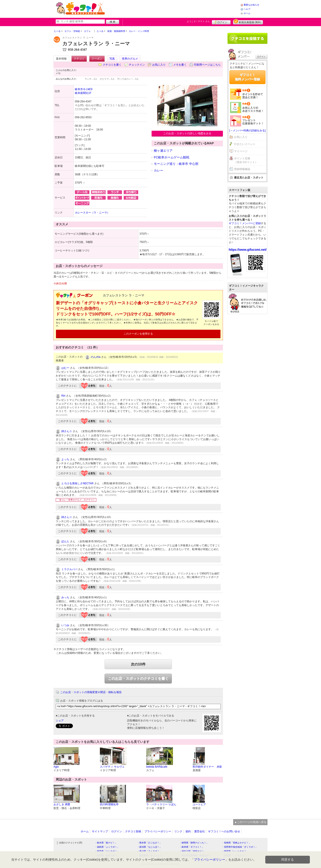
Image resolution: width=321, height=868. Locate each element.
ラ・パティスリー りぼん (161, 804)
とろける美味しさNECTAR (77, 483)
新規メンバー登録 (248, 22)
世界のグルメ (130, 59)
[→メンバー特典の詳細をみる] (248, 131)
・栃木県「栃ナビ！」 (106, 843)
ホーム (247, 13)
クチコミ (79, 59)
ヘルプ (247, 9)
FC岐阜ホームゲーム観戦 (172, 157)
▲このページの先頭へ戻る (250, 822)
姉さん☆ (67, 431)
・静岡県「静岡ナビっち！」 (194, 843)
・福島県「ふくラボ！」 (107, 847)
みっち (65, 597)
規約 (188, 831)
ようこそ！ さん (198, 21)
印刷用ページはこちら (207, 65)
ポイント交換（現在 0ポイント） (246, 160)
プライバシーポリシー (158, 831)
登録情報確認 (242, 169)
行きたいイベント (245, 144)
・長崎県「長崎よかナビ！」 (236, 843)
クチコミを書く (112, 65)
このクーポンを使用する (138, 334)
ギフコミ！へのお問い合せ (224, 831)
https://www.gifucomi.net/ (248, 250)
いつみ (65, 625)
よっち (65, 459)
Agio (56, 767)
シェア (60, 721)
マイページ (241, 151)
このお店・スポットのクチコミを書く (138, 678)
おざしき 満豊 (62, 804)
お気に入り (159, 65)
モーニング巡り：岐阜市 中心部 (176, 164)
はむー (65, 368)
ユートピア (199, 804)
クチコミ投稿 (133, 831)
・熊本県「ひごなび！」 (149, 843)
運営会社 (200, 831)
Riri (63, 396)
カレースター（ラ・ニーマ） (92, 213)
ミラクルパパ (69, 569)
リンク (178, 831)
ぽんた (65, 541)
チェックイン (137, 65)
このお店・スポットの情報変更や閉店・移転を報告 (91, 692)
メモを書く (180, 65)
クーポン (97, 59)
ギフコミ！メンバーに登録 (245, 223)
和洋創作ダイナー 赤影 (207, 767)
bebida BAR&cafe (157, 767)
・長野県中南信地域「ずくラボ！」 (240, 847)
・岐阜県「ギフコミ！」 (192, 847)
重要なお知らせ (251, 5)
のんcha (96, 357)
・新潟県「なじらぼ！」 (149, 847)
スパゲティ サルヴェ (112, 767)
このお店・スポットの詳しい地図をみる (187, 133)
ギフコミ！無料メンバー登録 (247, 77)
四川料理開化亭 (109, 804)
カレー (158, 170)
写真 (112, 59)
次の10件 (138, 664)
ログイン (221, 22)
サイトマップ (100, 831)
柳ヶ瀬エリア (163, 151)
